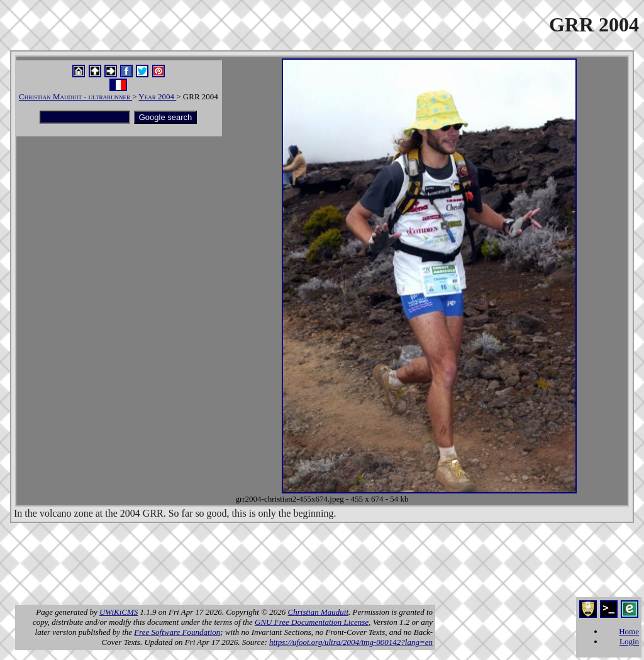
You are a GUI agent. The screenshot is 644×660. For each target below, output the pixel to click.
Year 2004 (157, 96)
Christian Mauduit (318, 612)
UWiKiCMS (119, 612)
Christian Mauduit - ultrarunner (75, 96)
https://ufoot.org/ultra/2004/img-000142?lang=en (351, 642)
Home (629, 631)
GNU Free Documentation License (312, 622)
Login (629, 641)
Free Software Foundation (177, 632)
